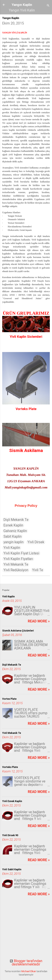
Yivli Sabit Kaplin (12, 869)
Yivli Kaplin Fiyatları (18, 559)
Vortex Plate (9, 699)
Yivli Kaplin (12, 548)
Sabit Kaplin (13, 536)
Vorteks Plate (10, 767)
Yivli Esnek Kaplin (12, 801)
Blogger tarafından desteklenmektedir (26, 963)
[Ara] (48, 6)
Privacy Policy (26, 506)
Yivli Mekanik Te (16, 564)
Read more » (39, 621)
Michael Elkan (29, 971)
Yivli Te (38, 570)
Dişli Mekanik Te (16, 520)
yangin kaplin (14, 542)
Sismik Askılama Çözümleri (18, 631)
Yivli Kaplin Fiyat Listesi (21, 553)
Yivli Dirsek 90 (10, 835)
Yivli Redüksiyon (16, 570)
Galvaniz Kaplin (15, 531)
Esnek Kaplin (13, 525)
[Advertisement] (26, 930)
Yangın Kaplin (22, 5)
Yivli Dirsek (36, 542)
